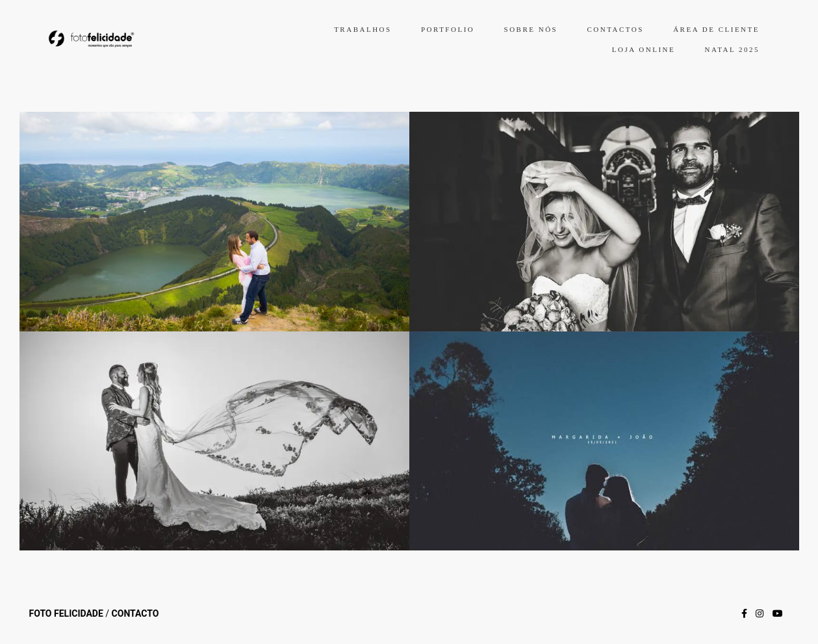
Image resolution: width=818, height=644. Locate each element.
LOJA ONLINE (644, 49)
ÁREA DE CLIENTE (716, 29)
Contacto (135, 613)
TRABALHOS (363, 29)
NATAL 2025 (732, 49)
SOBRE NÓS (531, 29)
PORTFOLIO (448, 29)
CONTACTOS (615, 29)
